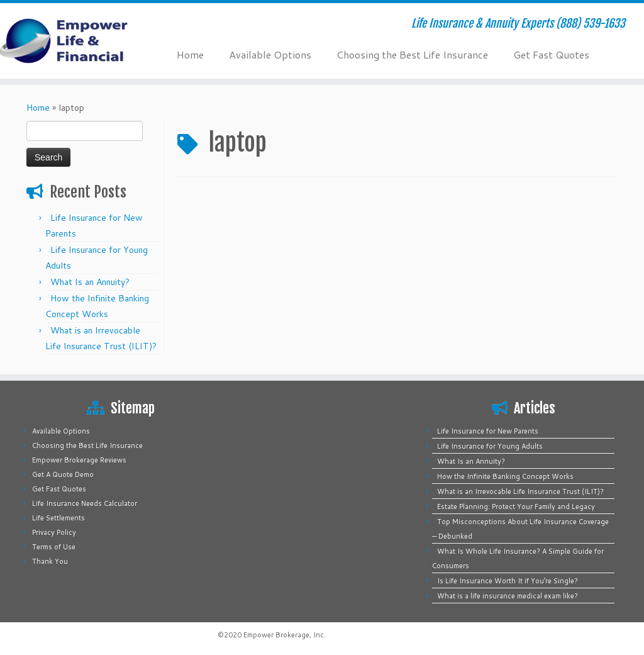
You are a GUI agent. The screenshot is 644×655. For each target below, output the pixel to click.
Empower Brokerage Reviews (79, 460)
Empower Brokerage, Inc (284, 635)
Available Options (270, 54)
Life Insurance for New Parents (488, 431)
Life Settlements (58, 518)
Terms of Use (54, 547)
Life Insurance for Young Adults (490, 446)
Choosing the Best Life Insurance (412, 54)
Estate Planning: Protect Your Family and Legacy (516, 507)
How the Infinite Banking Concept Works (505, 476)
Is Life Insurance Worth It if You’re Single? (508, 581)
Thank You (50, 561)
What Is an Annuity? (90, 282)
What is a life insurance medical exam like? (508, 596)
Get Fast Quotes (551, 54)
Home (190, 54)
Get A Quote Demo (63, 474)
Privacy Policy (54, 532)
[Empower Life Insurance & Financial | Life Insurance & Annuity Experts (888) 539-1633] (75, 41)
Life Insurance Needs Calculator (85, 503)
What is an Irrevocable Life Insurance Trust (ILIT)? (520, 491)
